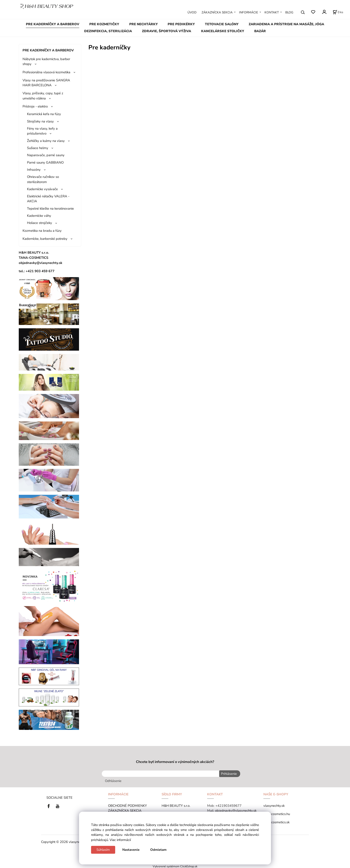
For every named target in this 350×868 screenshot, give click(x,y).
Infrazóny (34, 170)
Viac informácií (120, 840)
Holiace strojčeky (40, 223)
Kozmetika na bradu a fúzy (42, 231)
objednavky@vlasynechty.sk (236, 810)
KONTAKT (272, 12)
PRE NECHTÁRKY (144, 24)
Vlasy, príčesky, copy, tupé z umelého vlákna (43, 96)
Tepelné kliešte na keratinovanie (50, 209)
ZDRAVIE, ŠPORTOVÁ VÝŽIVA (167, 31)
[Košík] (338, 12)
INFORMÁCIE (249, 12)
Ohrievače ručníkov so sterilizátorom (43, 179)
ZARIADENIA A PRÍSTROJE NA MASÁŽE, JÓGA (286, 24)
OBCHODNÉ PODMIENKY (127, 805)
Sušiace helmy (38, 148)
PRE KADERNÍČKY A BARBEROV (53, 24)
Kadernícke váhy (39, 216)
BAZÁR (260, 31)
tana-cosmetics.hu (277, 813)
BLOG (289, 12)
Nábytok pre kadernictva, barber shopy (46, 61)
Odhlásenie (113, 780)
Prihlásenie (228, 774)
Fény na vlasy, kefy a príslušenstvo (42, 131)
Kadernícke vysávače (42, 189)
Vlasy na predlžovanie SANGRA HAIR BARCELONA (46, 83)
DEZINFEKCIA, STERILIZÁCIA (108, 31)
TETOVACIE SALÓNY (222, 24)
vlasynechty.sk (274, 805)
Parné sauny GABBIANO (45, 162)
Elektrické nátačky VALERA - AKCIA (48, 199)
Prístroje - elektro (35, 106)
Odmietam (158, 850)
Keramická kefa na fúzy (44, 114)
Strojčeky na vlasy (40, 121)
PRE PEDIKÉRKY (181, 24)
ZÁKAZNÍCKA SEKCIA (217, 12)
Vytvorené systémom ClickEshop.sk (175, 866)
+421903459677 (228, 805)
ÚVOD (192, 12)
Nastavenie (131, 850)
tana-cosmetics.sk (276, 822)
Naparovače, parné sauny (46, 155)
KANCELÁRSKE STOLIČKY (223, 31)
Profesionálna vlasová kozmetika (46, 72)
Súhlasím (103, 850)
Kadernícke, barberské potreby (45, 239)
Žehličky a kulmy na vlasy (46, 141)
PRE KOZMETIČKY (104, 24)
